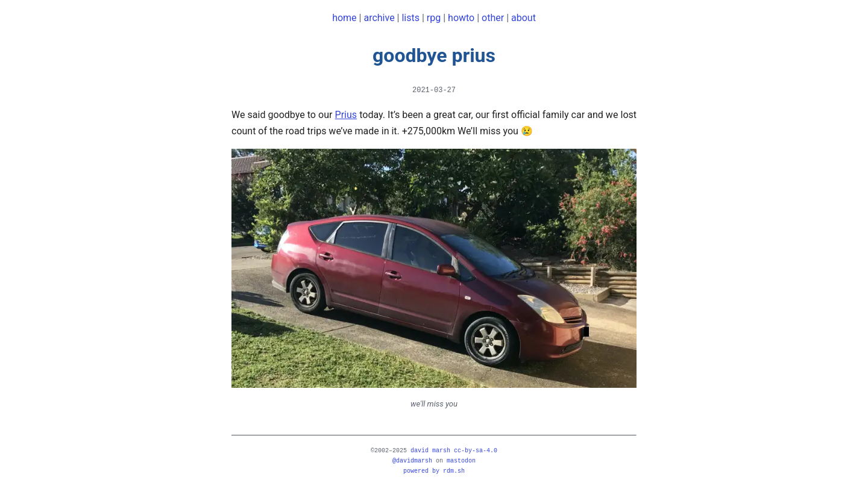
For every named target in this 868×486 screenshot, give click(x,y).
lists (410, 18)
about (524, 18)
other (493, 18)
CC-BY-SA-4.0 (476, 450)
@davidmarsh (412, 461)
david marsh (430, 450)
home (344, 18)
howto (461, 18)
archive (379, 18)
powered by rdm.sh (434, 471)
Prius (346, 115)
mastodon (461, 461)
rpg (434, 18)
